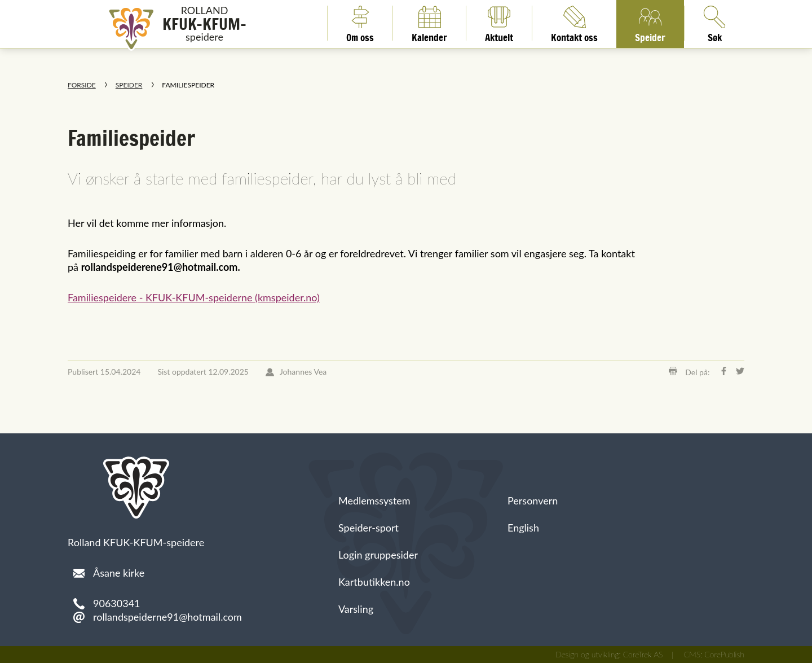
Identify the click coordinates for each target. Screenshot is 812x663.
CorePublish (724, 654)
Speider (650, 23)
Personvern (533, 500)
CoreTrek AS (643, 654)
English (523, 528)
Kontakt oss (574, 23)
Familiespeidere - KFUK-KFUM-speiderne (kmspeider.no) (194, 297)
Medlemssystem (374, 500)
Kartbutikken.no (374, 582)
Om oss (360, 23)
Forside (82, 85)
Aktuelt (499, 23)
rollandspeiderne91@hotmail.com (167, 617)
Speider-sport (369, 528)
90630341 (117, 603)
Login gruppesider (378, 555)
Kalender (429, 23)
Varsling (356, 609)
